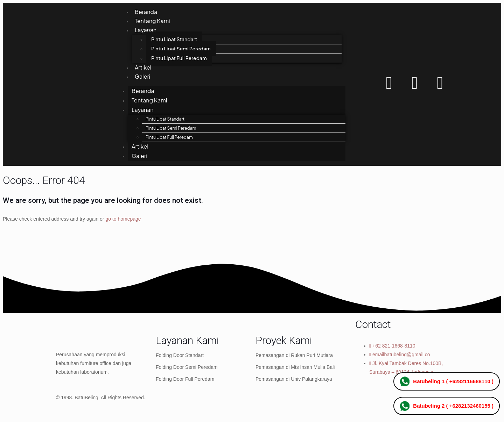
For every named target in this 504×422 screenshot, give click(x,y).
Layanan (146, 31)
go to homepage (123, 221)
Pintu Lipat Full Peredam (179, 59)
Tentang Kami (152, 22)
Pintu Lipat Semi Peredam (181, 50)
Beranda (146, 12)
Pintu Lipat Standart (174, 40)
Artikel (143, 69)
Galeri (143, 78)
